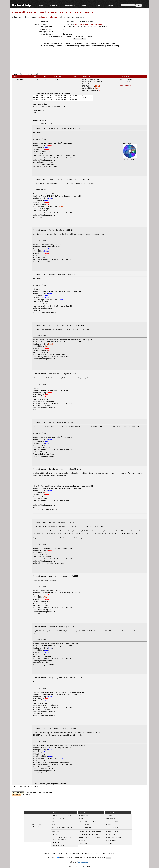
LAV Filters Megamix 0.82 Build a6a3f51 (91, 837)
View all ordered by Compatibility (77, 46)
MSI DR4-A (45, 391)
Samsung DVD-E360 (112, 831)
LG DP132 (109, 844)
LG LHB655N (109, 825)
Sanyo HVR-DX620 (111, 840)
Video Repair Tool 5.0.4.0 (59, 845)
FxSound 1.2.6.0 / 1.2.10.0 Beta (61, 816)
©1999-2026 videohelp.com (79, 866)
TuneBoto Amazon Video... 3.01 (88, 834)
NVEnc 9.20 (55, 822)
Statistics (103, 853)
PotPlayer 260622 (84, 825)
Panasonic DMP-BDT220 (113, 837)
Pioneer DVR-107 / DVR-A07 (51, 196)
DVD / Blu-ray (69, 6)
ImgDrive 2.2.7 (56, 834)
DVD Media (19, 12)
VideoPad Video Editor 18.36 (87, 822)
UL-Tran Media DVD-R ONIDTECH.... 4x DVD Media (61, 12)
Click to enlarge (130, 158)
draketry (52, 128)
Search (46, 853)
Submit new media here (48, 17)
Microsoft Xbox (51, 166)
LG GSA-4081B (47, 646)
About (110, 6)
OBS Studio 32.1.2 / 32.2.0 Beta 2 (62, 828)
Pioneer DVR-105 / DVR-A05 (51, 488)
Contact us (54, 853)
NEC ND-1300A (47, 748)
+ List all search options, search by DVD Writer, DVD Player (70, 36)
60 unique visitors (38, 825)
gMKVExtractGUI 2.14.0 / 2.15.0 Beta (90, 831)
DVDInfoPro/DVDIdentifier (60, 93)
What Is (98, 6)
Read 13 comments (127, 79)
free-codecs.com (83, 862)
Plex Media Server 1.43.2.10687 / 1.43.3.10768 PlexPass (62, 838)
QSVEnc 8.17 (83, 819)
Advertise (80, 853)
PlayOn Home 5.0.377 (58, 825)
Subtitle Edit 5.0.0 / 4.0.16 (60, 842)
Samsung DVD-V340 (112, 828)
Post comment (126, 85)
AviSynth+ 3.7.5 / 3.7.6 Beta (87, 828)
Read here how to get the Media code (88, 24)
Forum (40, 6)
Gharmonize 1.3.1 (84, 840)
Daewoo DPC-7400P (112, 822)
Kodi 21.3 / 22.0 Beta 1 (59, 819)
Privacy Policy (64, 853)
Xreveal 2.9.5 (83, 844)
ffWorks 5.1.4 (56, 831)
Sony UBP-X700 (110, 819)
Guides (85, 6)
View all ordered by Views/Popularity (106, 46)
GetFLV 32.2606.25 (84, 816)
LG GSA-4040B (47, 548)
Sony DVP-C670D (111, 834)
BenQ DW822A (46, 437)
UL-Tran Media (19, 80)
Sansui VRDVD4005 (48, 247)
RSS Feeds (94, 853)
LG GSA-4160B (47, 143)
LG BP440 (109, 816)
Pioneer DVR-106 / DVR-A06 (51, 593)
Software (54, 6)
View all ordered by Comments (51, 46)
